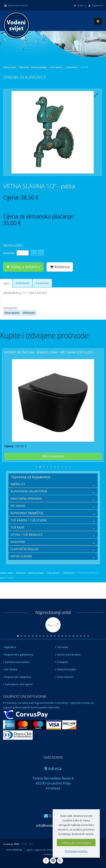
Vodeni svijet (9, 67)
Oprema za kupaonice (31, 477)
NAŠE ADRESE (53, 757)
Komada (9, 253)
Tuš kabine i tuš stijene (18, 684)
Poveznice (42, 283)
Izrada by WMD (11, 844)
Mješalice (10, 647)
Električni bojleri (66, 669)
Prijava (79, 5)
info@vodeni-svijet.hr (16, 5)
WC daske (10, 669)
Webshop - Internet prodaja (33, 67)
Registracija (96, 5)
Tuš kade (62, 647)
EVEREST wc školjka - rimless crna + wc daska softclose (49, 352)
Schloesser (72, 67)
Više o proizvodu (53, 456)
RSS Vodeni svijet (60, 861)
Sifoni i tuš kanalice (68, 655)
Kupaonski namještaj (17, 677)
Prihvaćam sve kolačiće (76, 843)
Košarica (60, 267)
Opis (6, 283)
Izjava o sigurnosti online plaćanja (45, 850)
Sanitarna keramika (16, 662)
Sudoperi (62, 662)
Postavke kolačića (76, 851)
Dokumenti (22, 283)
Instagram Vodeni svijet (53, 861)
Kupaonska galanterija (18, 655)
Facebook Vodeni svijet (46, 861)
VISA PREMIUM (14, 850)
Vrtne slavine (56, 67)
